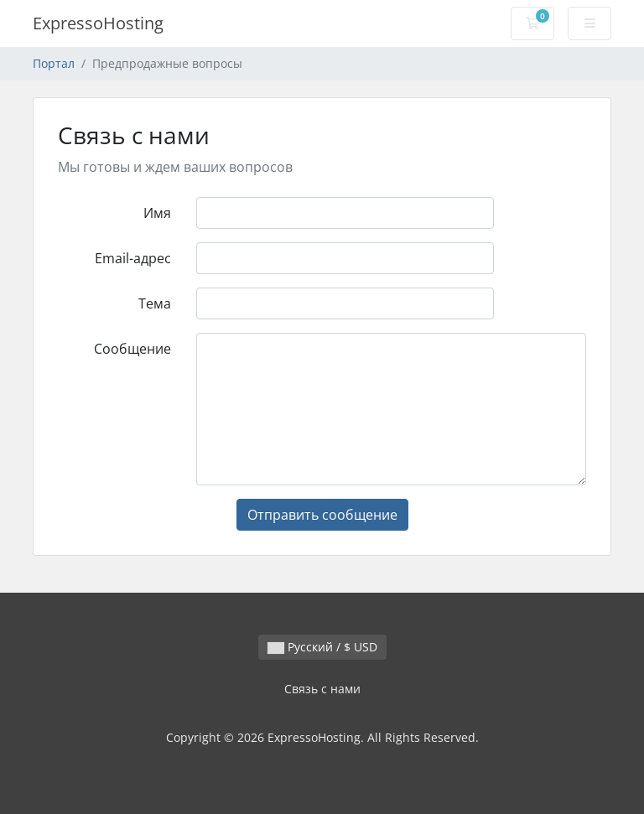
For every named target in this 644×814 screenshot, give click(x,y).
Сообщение (132, 349)
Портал (54, 63)
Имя (157, 213)
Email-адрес (133, 258)
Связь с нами (322, 689)
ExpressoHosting (98, 23)
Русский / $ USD (322, 647)
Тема (155, 303)
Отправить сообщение (322, 515)
